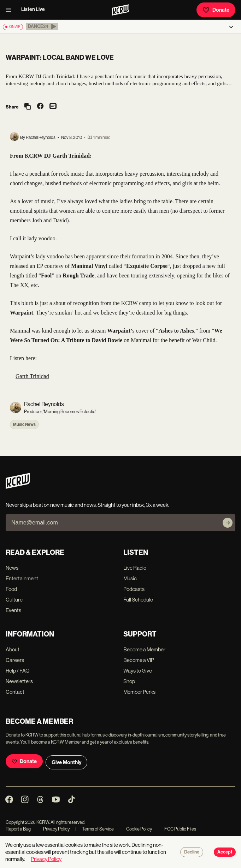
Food (11, 589)
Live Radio (135, 568)
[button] (42, 27)
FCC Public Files (177, 829)
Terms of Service (95, 829)
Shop (129, 681)
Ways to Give (138, 671)
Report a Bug (18, 829)
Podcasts (134, 589)
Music (130, 578)
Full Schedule (138, 600)
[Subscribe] (228, 523)
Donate (216, 10)
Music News (24, 424)
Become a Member (144, 649)
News (12, 568)
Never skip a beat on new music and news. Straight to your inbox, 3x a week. (87, 505)
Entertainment (22, 578)
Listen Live (33, 9)
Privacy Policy (53, 829)
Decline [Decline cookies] (192, 852)
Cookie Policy (136, 829)
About (13, 649)
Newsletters (19, 681)
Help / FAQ (18, 671)
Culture (14, 600)
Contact (15, 692)
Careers (15, 660)
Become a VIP (139, 660)
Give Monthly (66, 762)
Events (13, 610)
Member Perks (139, 692)
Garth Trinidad (32, 376)
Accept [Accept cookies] (225, 852)
